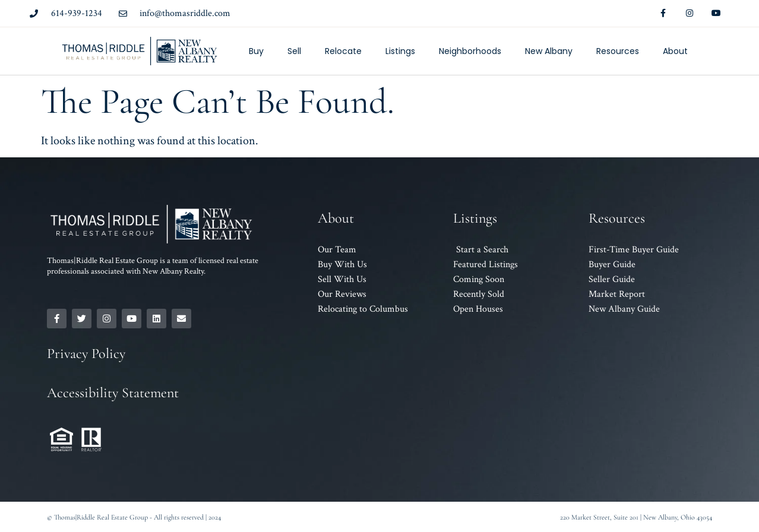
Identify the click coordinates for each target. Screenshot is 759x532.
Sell (294, 51)
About (675, 51)
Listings (400, 51)
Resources (618, 51)
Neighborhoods (470, 51)
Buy (256, 51)
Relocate (343, 51)
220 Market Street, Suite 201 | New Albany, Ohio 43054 (636, 517)
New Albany (549, 51)
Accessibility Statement (113, 393)
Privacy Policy (86, 354)
